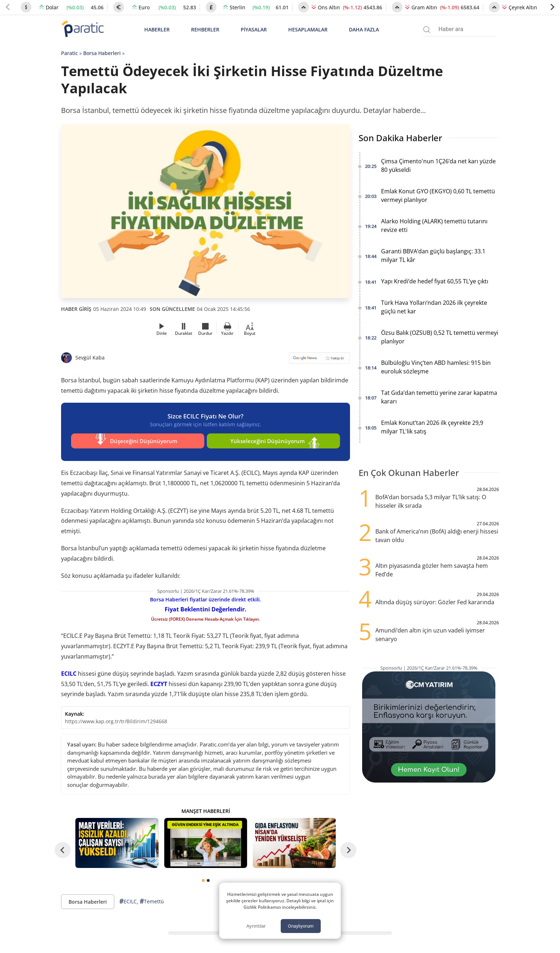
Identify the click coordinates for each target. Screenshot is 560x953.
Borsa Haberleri (102, 53)
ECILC (69, 670)
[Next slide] (552, 7)
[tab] (203, 877)
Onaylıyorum (301, 926)
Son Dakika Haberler (400, 138)
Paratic (69, 53)
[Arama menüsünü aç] (427, 29)
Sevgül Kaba (90, 358)
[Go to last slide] (63, 846)
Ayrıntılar (256, 926)
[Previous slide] (8, 7)
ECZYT (159, 680)
